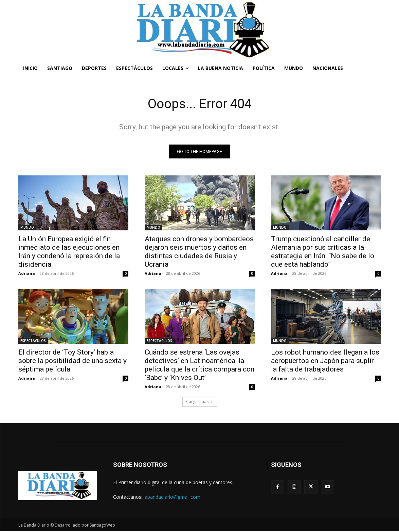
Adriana (27, 274)
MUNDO (27, 228)
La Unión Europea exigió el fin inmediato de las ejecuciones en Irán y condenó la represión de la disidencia (69, 252)
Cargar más (200, 402)
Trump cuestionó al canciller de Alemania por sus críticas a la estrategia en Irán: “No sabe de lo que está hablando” (323, 252)
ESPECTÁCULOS (33, 341)
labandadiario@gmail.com (172, 498)
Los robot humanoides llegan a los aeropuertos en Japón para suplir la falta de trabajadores (325, 361)
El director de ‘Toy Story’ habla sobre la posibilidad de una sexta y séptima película (72, 361)
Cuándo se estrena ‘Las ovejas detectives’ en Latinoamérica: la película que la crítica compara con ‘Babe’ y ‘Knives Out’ (199, 366)
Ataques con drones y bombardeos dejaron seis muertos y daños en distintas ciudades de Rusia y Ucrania (199, 252)
